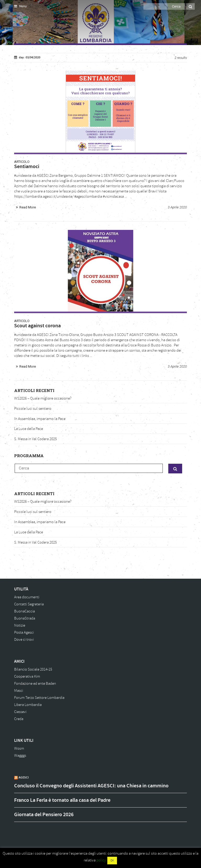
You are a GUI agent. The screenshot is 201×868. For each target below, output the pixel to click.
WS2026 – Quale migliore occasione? (43, 398)
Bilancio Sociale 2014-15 (33, 669)
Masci (19, 691)
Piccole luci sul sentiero (33, 409)
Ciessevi (20, 712)
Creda (19, 719)
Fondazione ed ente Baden (35, 684)
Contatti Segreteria (29, 604)
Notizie (20, 625)
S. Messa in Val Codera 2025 (35, 439)
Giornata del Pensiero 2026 (44, 815)
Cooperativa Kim (27, 676)
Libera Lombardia (28, 705)
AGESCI (24, 777)
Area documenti (27, 597)
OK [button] (112, 861)
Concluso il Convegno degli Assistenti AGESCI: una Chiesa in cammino (91, 786)
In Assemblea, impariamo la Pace (40, 419)
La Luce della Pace (29, 429)
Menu (20, 6)
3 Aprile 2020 (177, 207)
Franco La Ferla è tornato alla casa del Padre (62, 800)
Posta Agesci (24, 632)
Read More (28, 207)
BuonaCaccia (24, 611)
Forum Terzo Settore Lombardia (39, 698)
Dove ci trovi (24, 640)
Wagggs (20, 756)
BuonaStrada (25, 618)
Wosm (19, 748)
